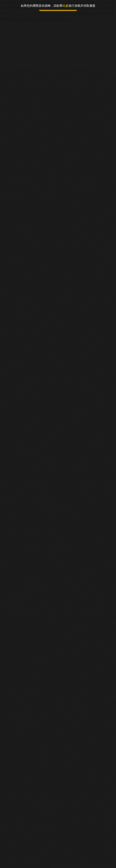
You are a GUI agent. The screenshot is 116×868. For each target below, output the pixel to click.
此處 (65, 6)
